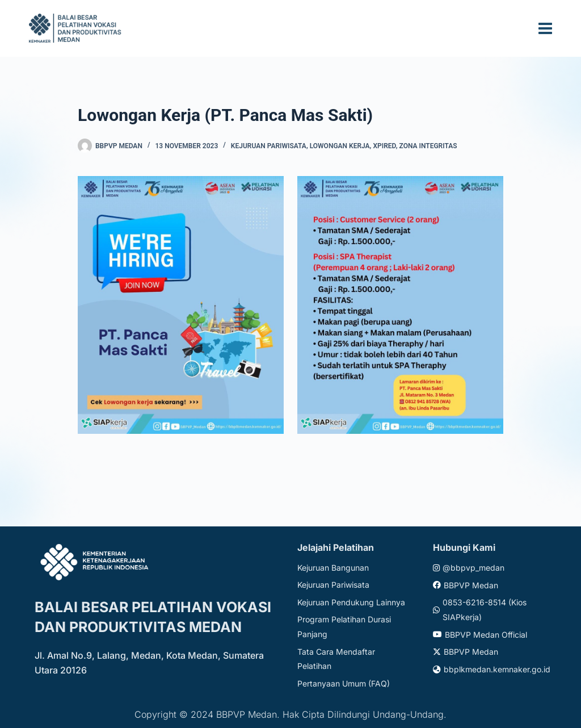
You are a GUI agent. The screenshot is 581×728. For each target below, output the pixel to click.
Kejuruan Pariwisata (269, 146)
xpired (384, 146)
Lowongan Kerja (340, 146)
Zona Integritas (428, 146)
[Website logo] (77, 28)
